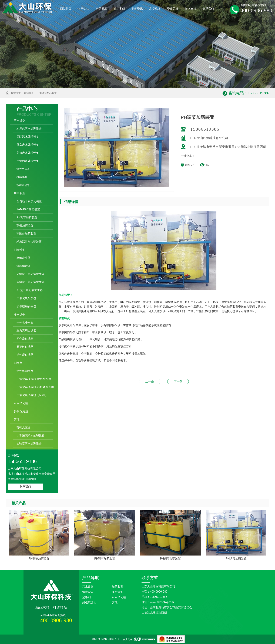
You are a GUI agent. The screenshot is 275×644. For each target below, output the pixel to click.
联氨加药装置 (150, 381)
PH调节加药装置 (48, 93)
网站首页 (29, 93)
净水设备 (118, 592)
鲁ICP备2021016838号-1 (105, 639)
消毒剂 (86, 597)
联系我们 (25, 487)
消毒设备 (88, 592)
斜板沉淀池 (89, 602)
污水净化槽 (119, 597)
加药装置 (118, 587)
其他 (115, 602)
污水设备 (88, 587)
